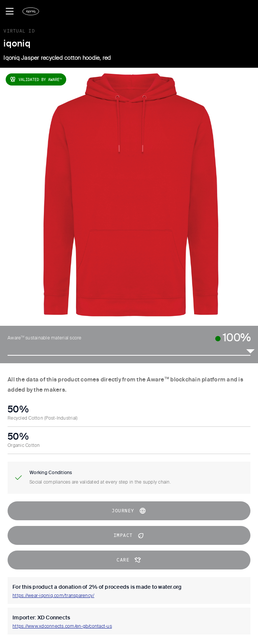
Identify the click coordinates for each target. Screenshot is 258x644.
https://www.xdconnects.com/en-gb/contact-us (62, 627)
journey (129, 511)
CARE (129, 560)
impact (129, 535)
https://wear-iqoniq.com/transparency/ (53, 596)
